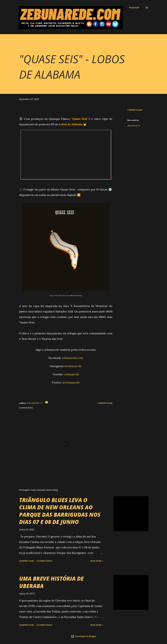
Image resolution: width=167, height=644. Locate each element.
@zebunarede (73, 366)
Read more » (97, 561)
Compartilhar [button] (135, 110)
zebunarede (72, 374)
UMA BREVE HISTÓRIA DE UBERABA (51, 582)
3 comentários (44, 561)
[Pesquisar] (134, 8)
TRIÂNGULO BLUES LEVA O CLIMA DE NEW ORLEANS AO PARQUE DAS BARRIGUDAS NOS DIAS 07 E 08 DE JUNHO (60, 511)
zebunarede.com (72, 358)
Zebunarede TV (134, 126)
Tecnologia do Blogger (84, 636)
